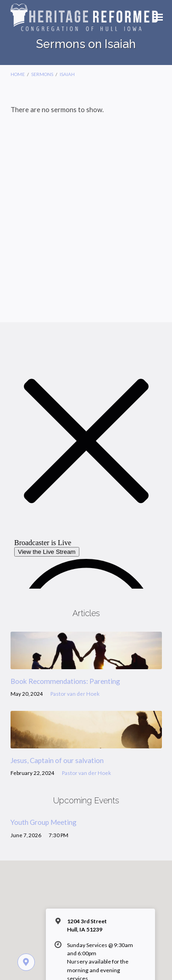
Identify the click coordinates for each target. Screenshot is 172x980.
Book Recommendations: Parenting (65, 681)
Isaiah (67, 74)
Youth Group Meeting (44, 822)
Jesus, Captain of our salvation (57, 760)
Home (18, 74)
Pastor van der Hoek (75, 694)
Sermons (42, 74)
